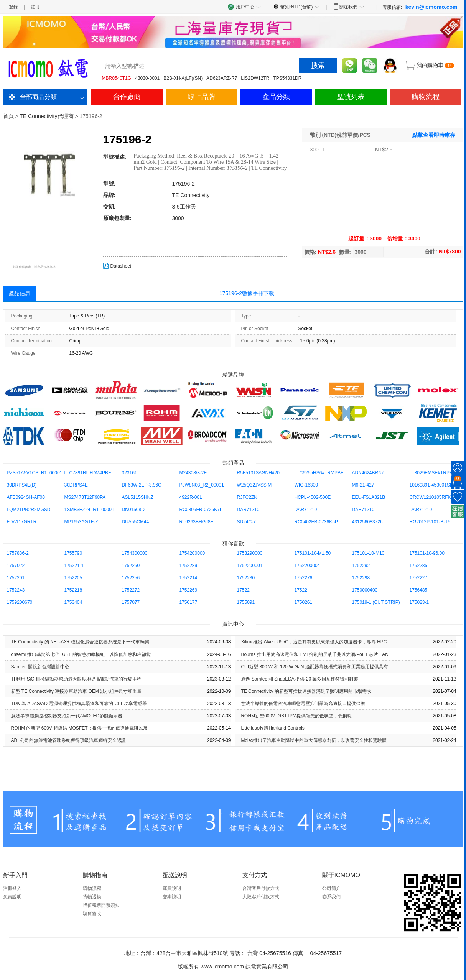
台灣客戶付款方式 (261, 888)
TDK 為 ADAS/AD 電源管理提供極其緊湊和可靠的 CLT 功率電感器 (79, 704)
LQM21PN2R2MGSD (29, 510)
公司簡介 (331, 888)
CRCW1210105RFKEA (433, 497)
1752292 (361, 566)
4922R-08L (191, 497)
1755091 (246, 602)
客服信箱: (420, 7)
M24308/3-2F (193, 473)
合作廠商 (127, 97)
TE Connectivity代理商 (46, 116)
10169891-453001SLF (432, 485)
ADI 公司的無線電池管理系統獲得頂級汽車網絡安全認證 (68, 740)
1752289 (189, 566)
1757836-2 (18, 553)
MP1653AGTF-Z (81, 522)
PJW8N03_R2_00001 (202, 485)
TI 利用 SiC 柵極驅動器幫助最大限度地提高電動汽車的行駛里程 (76, 679)
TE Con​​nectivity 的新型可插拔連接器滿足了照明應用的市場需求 (306, 691)
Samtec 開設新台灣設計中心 (40, 667)
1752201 (16, 578)
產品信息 (20, 293)
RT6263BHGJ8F (196, 522)
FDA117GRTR (22, 522)
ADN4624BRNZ (368, 473)
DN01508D (133, 510)
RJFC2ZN (247, 497)
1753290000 (250, 553)
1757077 (131, 602)
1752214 (189, 578)
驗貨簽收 (92, 914)
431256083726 (367, 522)
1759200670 (20, 602)
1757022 (16, 566)
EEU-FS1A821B (369, 497)
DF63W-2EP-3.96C (142, 485)
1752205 (73, 578)
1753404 (73, 602)
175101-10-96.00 (427, 553)
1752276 (304, 578)
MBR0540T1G (117, 78)
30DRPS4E (76, 485)
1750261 (304, 602)
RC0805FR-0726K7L (201, 510)
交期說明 (172, 897)
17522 (243, 590)
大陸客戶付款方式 (261, 897)
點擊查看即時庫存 (434, 135)
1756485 (419, 590)
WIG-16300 (306, 485)
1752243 (16, 590)
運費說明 (172, 888)
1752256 (131, 578)
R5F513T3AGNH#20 (258, 473)
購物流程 (426, 97)
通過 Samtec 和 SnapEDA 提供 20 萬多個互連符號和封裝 (300, 679)
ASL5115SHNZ (138, 497)
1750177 (189, 602)
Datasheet (117, 266)
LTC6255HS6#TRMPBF (319, 473)
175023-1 (419, 602)
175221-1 (74, 566)
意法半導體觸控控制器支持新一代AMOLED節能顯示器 (67, 716)
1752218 (73, 590)
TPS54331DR (287, 78)
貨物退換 (92, 897)
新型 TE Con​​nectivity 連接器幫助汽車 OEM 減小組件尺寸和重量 (77, 691)
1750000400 (365, 590)
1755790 (73, 553)
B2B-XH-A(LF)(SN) (183, 78)
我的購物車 (430, 65)
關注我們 (349, 7)
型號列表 (351, 97)
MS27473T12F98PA (85, 497)
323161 (130, 473)
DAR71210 (248, 510)
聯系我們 (331, 897)
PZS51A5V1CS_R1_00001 (35, 473)
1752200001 (250, 566)
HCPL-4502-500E (313, 497)
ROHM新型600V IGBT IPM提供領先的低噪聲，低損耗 (296, 716)
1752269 (189, 590)
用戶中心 (245, 7)
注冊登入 (12, 888)
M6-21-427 (363, 485)
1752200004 (307, 566)
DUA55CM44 (136, 522)
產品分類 (276, 97)
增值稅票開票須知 (101, 905)
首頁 (8, 116)
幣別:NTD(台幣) (297, 7)
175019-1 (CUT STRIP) (376, 602)
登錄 (13, 7)
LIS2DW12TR (255, 78)
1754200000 (192, 553)
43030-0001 (147, 78)
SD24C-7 (246, 522)
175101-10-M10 (368, 553)
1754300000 (135, 553)
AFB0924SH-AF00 (26, 497)
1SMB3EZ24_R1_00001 (89, 510)
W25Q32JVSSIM (254, 485)
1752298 (361, 578)
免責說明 (12, 897)
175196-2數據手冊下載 (247, 293)
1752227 (419, 578)
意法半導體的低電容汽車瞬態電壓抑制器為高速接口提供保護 (303, 704)
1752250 (131, 566)
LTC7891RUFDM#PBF (88, 473)
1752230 (246, 578)
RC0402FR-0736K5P (316, 522)
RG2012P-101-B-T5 (430, 522)
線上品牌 (201, 97)
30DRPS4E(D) (22, 485)
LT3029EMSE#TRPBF (433, 473)
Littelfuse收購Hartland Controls (273, 728)
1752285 (419, 566)
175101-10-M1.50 (313, 553)
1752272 (131, 590)
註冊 (35, 7)
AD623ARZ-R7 (222, 78)
